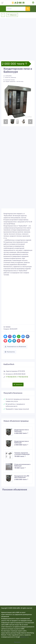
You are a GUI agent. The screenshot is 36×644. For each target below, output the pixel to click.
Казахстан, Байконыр (10, 77)
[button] (6, 101)
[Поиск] (16, 9)
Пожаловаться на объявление (15, 347)
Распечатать (10, 352)
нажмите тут (24, 637)
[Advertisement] (18, 38)
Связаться (18, 384)
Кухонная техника (9, 80)
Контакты (17, 642)
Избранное (12, 15)
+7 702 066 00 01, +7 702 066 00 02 (17, 377)
